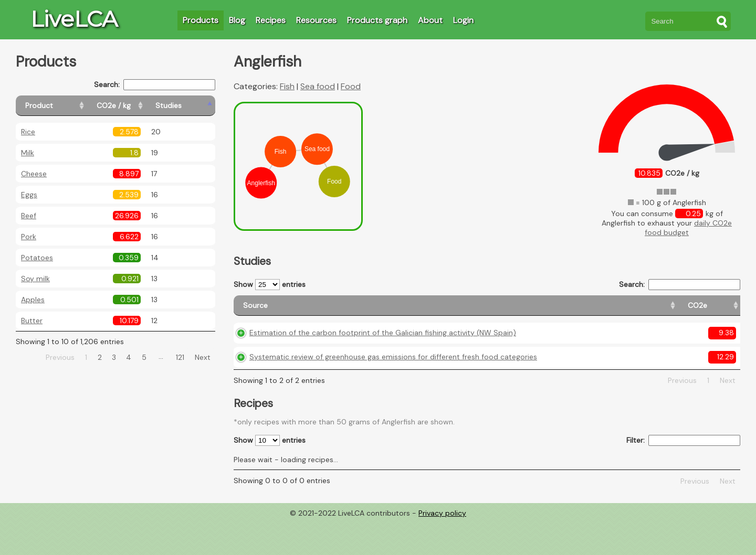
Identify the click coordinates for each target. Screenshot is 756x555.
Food (351, 86)
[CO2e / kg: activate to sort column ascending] (140, 106)
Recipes (271, 20)
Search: (155, 85)
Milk (28, 153)
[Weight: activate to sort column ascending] (720, 310)
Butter (32, 321)
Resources (316, 20)
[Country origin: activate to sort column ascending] (574, 310)
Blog (237, 20)
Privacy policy (442, 547)
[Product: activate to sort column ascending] (63, 106)
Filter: (683, 475)
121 (180, 357)
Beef (29, 216)
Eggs (29, 195)
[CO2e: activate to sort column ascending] (523, 310)
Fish (287, 86)
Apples (33, 300)
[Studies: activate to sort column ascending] (192, 106)
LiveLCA (74, 19)
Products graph (377, 20)
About (430, 20)
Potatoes (37, 258)
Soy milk (35, 279)
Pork (29, 237)
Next (203, 357)
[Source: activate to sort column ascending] (369, 310)
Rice (28, 132)
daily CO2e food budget (688, 228)
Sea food (318, 86)
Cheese (34, 174)
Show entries (270, 285)
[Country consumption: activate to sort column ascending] (652, 310)
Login (463, 20)
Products (201, 20)
